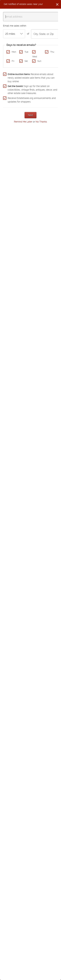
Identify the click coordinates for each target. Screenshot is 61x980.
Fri (13, 61)
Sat (26, 61)
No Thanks (41, 122)
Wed (35, 57)
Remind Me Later (23, 122)
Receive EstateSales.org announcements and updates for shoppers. (32, 100)
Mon (14, 52)
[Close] (57, 4)
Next (30, 115)
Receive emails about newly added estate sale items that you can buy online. (31, 78)
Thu (52, 52)
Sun (39, 61)
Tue (26, 52)
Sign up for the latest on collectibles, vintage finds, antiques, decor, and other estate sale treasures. (32, 90)
